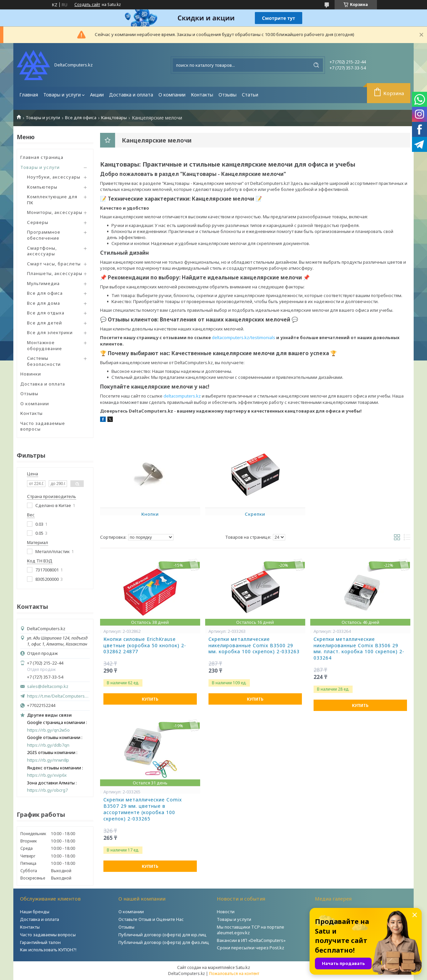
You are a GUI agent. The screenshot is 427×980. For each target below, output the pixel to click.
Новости (226, 912)
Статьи (250, 95)
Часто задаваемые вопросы (43, 426)
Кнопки (150, 514)
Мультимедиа (43, 283)
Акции (97, 95)
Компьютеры (42, 187)
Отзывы (228, 95)
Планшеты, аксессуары (55, 273)
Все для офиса (81, 118)
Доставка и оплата (131, 95)
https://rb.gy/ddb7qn (48, 745)
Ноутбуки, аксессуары (54, 177)
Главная (29, 95)
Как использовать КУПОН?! (48, 950)
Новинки (31, 374)
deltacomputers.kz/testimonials (244, 337)
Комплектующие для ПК (52, 200)
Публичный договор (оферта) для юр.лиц (162, 935)
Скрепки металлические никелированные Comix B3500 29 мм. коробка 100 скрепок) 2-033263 (254, 646)
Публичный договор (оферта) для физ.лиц (164, 942)
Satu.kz (243, 967)
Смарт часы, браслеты (54, 264)
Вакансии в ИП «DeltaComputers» (251, 940)
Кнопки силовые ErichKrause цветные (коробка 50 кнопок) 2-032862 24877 (145, 646)
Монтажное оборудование (45, 345)
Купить (150, 699)
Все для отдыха (46, 313)
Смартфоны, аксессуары (42, 251)
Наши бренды (35, 912)
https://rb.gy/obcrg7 (47, 790)
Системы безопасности (44, 361)
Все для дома (44, 303)
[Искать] (316, 65)
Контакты (202, 95)
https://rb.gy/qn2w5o (48, 730)
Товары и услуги (62, 95)
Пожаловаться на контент (234, 973)
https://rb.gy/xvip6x (47, 775)
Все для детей (45, 323)
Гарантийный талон (40, 942)
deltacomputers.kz (182, 396)
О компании (172, 95)
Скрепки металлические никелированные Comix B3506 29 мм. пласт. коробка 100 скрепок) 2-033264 (359, 649)
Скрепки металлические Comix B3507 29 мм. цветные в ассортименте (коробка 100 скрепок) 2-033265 (143, 809)
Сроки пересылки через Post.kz (251, 948)
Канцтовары (114, 118)
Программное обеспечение (44, 235)
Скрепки (255, 514)
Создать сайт (87, 5)
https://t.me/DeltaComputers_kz (58, 696)
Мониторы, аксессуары (55, 212)
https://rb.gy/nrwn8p (48, 760)
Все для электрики (50, 332)
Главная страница (42, 157)
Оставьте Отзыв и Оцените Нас (151, 919)
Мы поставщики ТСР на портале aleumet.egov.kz (251, 930)
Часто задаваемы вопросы (48, 935)
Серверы (38, 222)
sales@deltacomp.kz (48, 686)
